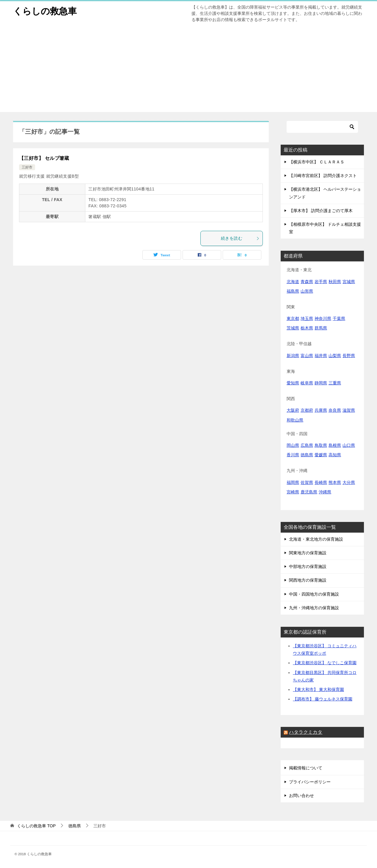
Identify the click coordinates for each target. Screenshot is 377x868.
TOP (36, 826)
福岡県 (293, 482)
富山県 (307, 356)
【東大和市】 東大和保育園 (318, 689)
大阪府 (293, 410)
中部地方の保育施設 (308, 566)
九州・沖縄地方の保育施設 (314, 608)
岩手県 (321, 282)
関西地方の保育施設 (308, 580)
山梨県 (335, 356)
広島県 (307, 445)
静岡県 (321, 383)
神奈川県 (323, 318)
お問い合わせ (301, 796)
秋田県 (335, 282)
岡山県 (293, 445)
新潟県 (293, 356)
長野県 (349, 356)
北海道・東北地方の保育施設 (316, 539)
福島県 (293, 291)
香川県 (293, 455)
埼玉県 (307, 318)
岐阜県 (307, 383)
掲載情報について (306, 768)
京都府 (307, 410)
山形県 (307, 291)
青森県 (307, 282)
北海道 (293, 282)
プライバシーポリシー (310, 782)
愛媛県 (321, 455)
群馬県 (321, 328)
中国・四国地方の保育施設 (314, 594)
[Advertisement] (188, 70)
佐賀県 (307, 482)
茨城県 (293, 328)
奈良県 (335, 410)
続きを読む (240, 238)
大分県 (349, 482)
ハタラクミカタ (306, 732)
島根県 (335, 445)
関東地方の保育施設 (308, 553)
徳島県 (307, 455)
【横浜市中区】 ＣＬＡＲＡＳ (317, 162)
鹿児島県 (309, 492)
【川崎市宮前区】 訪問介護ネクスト (323, 176)
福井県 (321, 356)
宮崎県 (293, 492)
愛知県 (293, 383)
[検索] (322, 127)
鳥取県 (321, 445)
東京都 (293, 318)
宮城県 (349, 282)
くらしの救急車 (45, 10)
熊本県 (335, 482)
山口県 (349, 445)
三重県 (335, 383)
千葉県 (339, 318)
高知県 (335, 455)
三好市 (27, 167)
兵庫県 (321, 410)
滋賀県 (349, 410)
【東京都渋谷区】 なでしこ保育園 (325, 663)
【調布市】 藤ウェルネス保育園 (323, 699)
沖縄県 (325, 492)
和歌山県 (295, 420)
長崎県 (321, 482)
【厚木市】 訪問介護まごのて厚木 (321, 211)
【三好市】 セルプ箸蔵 (44, 158)
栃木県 (307, 328)
